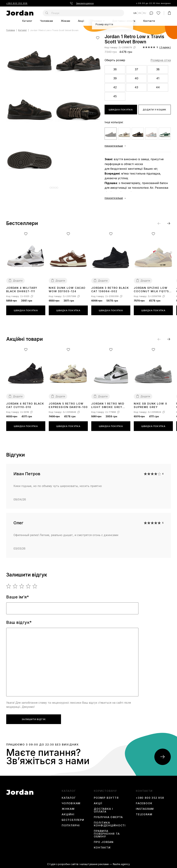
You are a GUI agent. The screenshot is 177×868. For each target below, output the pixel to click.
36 (115, 69)
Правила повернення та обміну (107, 834)
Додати (18, 281)
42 (115, 87)
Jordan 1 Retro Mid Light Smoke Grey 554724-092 (108, 405)
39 (115, 78)
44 (158, 87)
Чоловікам (46, 21)
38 (158, 69)
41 (158, 78)
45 (115, 96)
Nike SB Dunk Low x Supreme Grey (151, 405)
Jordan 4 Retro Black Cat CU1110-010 (25, 405)
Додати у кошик (155, 110)
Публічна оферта (108, 817)
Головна (11, 30)
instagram (145, 809)
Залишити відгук (34, 719)
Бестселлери (73, 820)
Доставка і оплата (124, 21)
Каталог (27, 21)
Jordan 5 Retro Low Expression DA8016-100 (68, 405)
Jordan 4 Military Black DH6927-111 (22, 290)
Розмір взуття (106, 798)
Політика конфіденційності (110, 824)
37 (136, 69)
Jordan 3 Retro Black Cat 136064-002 (110, 290)
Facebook (144, 803)
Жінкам (65, 21)
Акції (81, 21)
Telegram (144, 814)
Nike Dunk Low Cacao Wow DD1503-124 (67, 290)
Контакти (149, 21)
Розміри (97, 21)
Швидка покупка (121, 110)
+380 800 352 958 (17, 3)
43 (136, 87)
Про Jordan (104, 842)
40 (136, 78)
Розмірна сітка (161, 60)
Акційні (68, 814)
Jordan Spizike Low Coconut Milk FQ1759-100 (153, 290)
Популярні (71, 825)
